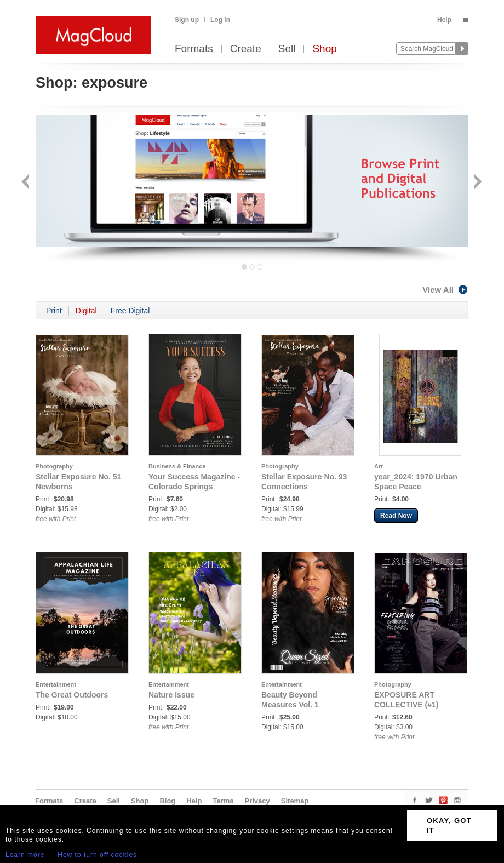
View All (445, 290)
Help (444, 20)
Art (379, 466)
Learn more (25, 855)
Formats (194, 49)
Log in (220, 20)
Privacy (257, 801)
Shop (324, 49)
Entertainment (56, 684)
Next (477, 183)
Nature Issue (171, 695)
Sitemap (295, 801)
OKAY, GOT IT (449, 825)
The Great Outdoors (72, 695)
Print (54, 311)
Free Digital (130, 311)
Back (27, 183)
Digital (86, 311)
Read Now (396, 516)
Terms (223, 801)
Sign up (187, 20)
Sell (287, 49)
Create (246, 49)
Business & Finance (177, 466)
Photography (54, 466)
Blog (167, 801)
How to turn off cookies (97, 855)
